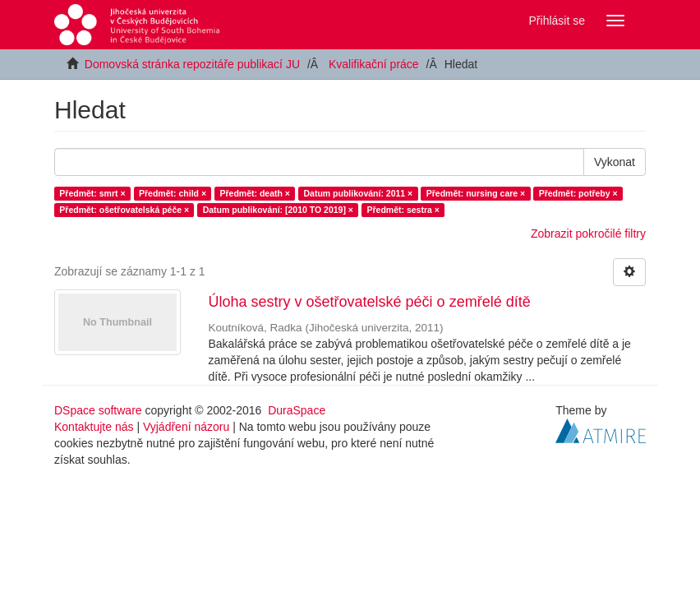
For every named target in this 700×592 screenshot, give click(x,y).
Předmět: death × (255, 193)
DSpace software (98, 410)
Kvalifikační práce (374, 64)
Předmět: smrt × (92, 193)
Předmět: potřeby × (578, 193)
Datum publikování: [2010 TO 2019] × (278, 210)
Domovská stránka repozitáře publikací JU (192, 64)
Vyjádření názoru (186, 427)
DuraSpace (297, 410)
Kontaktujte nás (94, 427)
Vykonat (615, 162)
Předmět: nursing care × (476, 193)
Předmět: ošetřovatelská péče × (124, 210)
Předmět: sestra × (403, 210)
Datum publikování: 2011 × (358, 193)
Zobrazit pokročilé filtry (588, 234)
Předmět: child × (173, 193)
